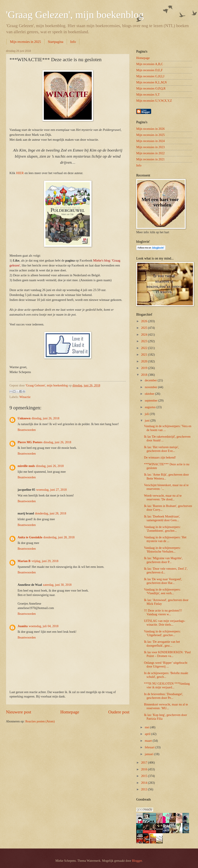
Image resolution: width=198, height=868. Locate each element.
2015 (144, 776)
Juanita (23, 626)
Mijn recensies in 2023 (150, 147)
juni (148, 421)
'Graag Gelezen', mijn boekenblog (75, 15)
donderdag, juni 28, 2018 (51, 513)
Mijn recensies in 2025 (25, 42)
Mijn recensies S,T (148, 95)
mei (148, 727)
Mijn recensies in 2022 (150, 153)
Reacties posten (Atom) (40, 721)
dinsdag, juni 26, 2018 (46, 418)
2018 (144, 375)
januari (150, 754)
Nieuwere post (19, 712)
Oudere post (119, 712)
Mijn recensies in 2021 (150, 159)
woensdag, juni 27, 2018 (51, 490)
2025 (144, 328)
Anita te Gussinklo (30, 537)
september (152, 401)
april (148, 734)
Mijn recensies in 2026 (150, 129)
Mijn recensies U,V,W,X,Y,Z (154, 101)
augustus (151, 407)
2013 (144, 789)
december (151, 380)
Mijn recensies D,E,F (149, 70)
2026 (144, 321)
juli (147, 414)
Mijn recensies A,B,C (150, 64)
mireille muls (26, 466)
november (151, 387)
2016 (144, 769)
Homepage (70, 712)
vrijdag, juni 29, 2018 (45, 561)
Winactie (25, 397)
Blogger (137, 861)
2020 (144, 361)
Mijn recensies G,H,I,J (150, 76)
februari (150, 747)
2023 (144, 341)
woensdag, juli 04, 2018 (43, 626)
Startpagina (56, 42)
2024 (144, 335)
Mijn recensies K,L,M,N (151, 82)
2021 (144, 355)
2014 (144, 783)
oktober (150, 394)
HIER (20, 173)
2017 (144, 763)
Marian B (24, 561)
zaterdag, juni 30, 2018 (57, 585)
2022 (144, 348)
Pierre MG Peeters (30, 442)
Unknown (24, 418)
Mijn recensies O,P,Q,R (151, 88)
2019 (144, 368)
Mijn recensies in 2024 (150, 141)
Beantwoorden (27, 430)
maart (149, 741)
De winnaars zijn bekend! (160, 457)
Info (73, 42)
